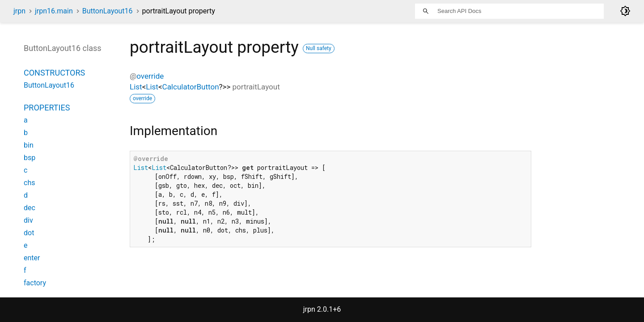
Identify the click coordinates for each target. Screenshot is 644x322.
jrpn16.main (54, 11)
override (150, 76)
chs (29, 183)
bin (29, 145)
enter (32, 258)
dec (30, 208)
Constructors (54, 73)
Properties (47, 108)
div (28, 220)
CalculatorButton (191, 87)
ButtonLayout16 (108, 11)
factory (35, 283)
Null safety (319, 48)
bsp (30, 158)
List (136, 87)
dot (29, 233)
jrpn (19, 11)
